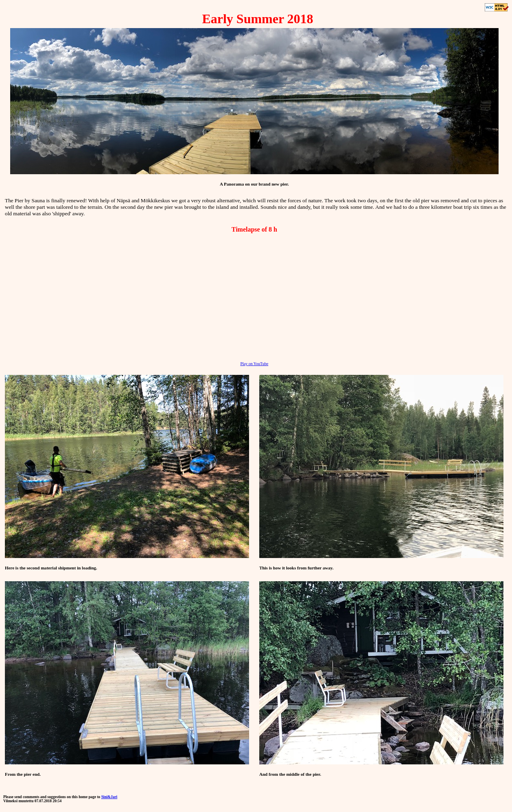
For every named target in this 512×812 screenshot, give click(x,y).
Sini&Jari (109, 797)
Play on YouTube (254, 364)
